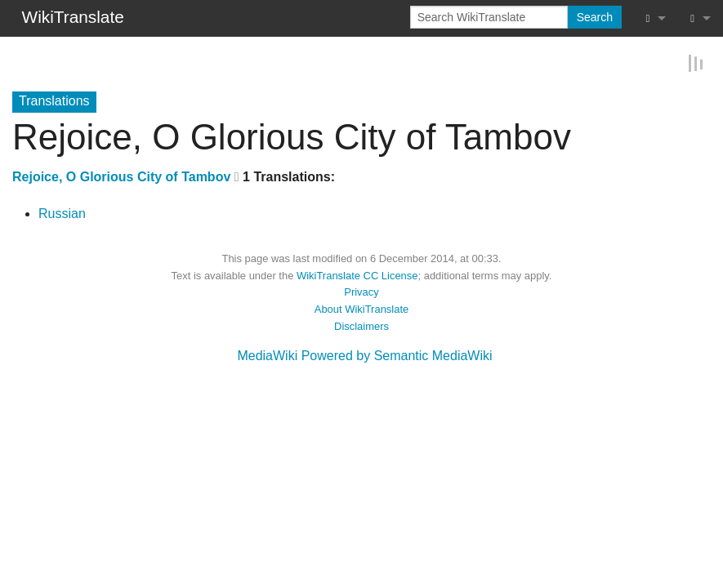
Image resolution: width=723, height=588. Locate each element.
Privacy (361, 291)
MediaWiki (267, 355)
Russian (62, 213)
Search (595, 17)
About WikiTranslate (361, 308)
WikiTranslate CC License (357, 275)
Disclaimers (361, 325)
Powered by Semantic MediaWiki (397, 355)
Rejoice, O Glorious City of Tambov (121, 176)
